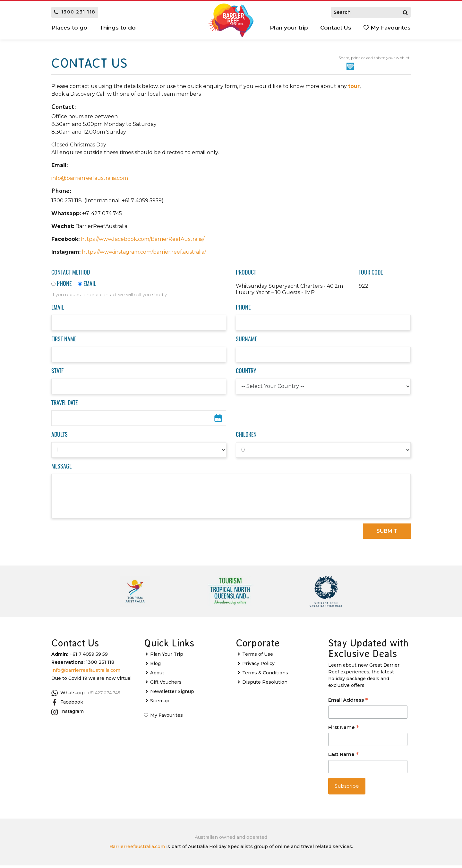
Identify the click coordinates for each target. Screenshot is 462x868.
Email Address (348, 702)
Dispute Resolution (265, 684)
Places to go (69, 28)
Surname (246, 340)
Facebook (67, 705)
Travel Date (64, 403)
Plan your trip (289, 28)
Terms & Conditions (265, 675)
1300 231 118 (75, 12)
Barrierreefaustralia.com (137, 849)
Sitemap (160, 703)
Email (87, 284)
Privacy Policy (258, 666)
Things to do (118, 28)
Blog (155, 666)
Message (61, 467)
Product (246, 273)
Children (246, 435)
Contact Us (336, 28)
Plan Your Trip (167, 656)
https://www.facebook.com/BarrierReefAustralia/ (142, 239)
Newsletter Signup (172, 694)
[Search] (405, 12)
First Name (64, 340)
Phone (61, 284)
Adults (60, 435)
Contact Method (71, 273)
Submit (383, 532)
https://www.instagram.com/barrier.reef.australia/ (144, 252)
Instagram (68, 714)
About (157, 675)
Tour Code (371, 273)
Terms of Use (258, 656)
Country (246, 372)
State (57, 372)
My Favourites (387, 28)
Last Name (343, 757)
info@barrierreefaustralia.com (90, 178)
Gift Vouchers (166, 684)
